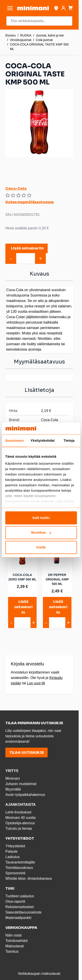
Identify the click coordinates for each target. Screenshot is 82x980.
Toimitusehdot (17, 941)
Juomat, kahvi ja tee (50, 35)
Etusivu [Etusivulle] (11, 35)
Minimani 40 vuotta (20, 818)
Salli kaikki (41, 518)
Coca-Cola (16, 188)
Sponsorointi (15, 873)
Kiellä (41, 547)
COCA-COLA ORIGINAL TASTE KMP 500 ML (39, 47)
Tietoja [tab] (69, 440)
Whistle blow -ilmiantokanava (29, 878)
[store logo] (33, 8)
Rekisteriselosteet (20, 907)
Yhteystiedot (15, 846)
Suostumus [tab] (14, 440)
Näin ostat (13, 935)
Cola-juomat (44, 40)
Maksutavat (15, 946)
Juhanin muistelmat (21, 784)
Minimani (13, 778)
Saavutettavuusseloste (23, 912)
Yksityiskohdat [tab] (43, 440)
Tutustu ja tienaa (19, 828)
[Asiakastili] (63, 8)
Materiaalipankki (18, 918)
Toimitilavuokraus (19, 868)
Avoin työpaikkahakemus (25, 795)
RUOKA (26, 35)
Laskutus (13, 857)
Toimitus (12, 951)
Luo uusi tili (36, 683)
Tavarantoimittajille (20, 862)
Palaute (11, 851)
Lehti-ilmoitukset (18, 812)
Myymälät (13, 789)
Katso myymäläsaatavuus (30, 202)
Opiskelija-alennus (20, 823)
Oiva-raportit (15, 901)
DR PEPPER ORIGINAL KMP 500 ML (57, 579)
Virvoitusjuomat (21, 40)
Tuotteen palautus (20, 896)
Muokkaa (41, 533)
